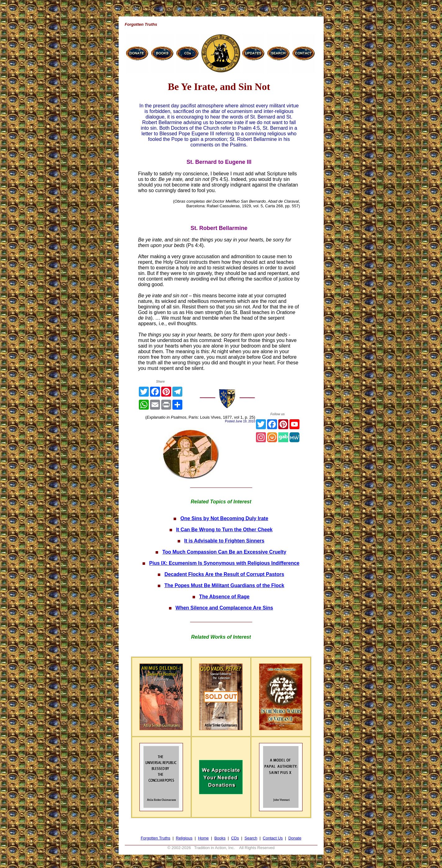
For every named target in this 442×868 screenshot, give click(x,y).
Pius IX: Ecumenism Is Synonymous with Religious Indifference (224, 563)
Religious (184, 838)
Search (251, 838)
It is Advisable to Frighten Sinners (224, 541)
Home (203, 838)
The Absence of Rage (224, 597)
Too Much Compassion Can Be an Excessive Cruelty (224, 552)
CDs (235, 838)
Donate (295, 838)
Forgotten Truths (155, 838)
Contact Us (273, 838)
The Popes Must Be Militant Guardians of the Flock (224, 585)
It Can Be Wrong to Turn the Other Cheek (224, 530)
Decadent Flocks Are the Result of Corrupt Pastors (224, 574)
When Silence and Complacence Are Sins (224, 608)
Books (220, 838)
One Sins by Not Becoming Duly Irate (224, 518)
